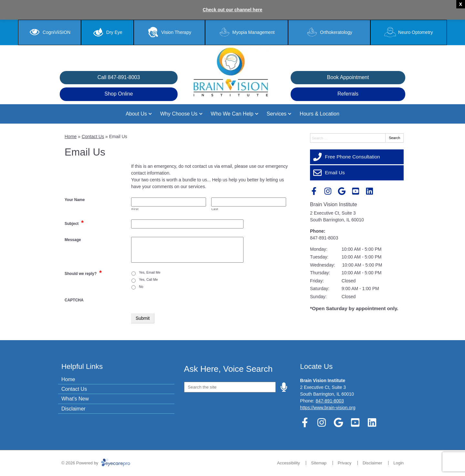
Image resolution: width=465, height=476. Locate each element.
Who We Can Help (232, 114)
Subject (74, 223)
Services (277, 114)
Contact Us (93, 137)
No (141, 287)
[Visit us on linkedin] (370, 191)
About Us (136, 114)
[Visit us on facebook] (314, 191)
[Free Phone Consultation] (357, 157)
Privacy (345, 463)
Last (215, 209)
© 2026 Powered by (96, 463)
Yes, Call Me (148, 279)
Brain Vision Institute (334, 204)
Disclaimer (73, 409)
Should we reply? (83, 273)
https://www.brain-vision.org (328, 408)
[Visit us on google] (342, 191)
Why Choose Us (179, 114)
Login (398, 463)
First (135, 209)
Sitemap (319, 463)
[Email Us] (357, 173)
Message (73, 240)
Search (394, 138)
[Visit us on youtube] (356, 191)
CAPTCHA (74, 300)
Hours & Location (320, 114)
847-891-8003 (324, 238)
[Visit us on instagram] (328, 191)
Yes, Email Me (150, 272)
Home (71, 137)
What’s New (75, 399)
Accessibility (289, 463)
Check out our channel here (232, 10)
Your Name (75, 200)
